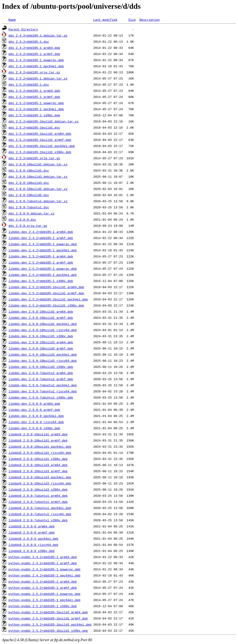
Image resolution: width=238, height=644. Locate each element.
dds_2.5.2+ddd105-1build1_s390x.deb (40, 152)
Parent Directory (23, 29)
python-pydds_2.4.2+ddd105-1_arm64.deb (43, 557)
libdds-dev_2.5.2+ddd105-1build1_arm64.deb (46, 287)
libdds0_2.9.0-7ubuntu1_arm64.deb (38, 496)
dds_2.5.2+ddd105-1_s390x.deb (34, 115)
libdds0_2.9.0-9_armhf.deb (32, 532)
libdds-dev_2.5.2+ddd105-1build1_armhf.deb (46, 293)
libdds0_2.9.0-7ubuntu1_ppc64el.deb (40, 508)
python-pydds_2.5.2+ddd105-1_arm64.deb (43, 581)
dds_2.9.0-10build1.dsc (29, 170)
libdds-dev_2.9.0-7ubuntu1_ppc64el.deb (43, 385)
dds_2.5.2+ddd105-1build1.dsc (34, 127)
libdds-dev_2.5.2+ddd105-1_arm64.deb (41, 256)
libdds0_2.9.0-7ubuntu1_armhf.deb (38, 502)
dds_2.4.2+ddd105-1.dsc (29, 42)
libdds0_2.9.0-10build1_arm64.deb (38, 434)
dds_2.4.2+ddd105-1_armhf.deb (34, 54)
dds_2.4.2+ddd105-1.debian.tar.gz (38, 35)
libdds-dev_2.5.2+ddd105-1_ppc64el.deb (43, 275)
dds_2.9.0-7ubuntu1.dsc (29, 207)
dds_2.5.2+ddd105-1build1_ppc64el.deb (42, 146)
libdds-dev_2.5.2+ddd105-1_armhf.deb (41, 262)
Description (150, 20)
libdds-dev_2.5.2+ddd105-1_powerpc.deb (43, 269)
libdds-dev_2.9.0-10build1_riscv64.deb (43, 330)
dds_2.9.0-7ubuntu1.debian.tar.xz (38, 201)
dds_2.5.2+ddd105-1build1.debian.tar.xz (43, 121)
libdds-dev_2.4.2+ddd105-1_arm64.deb (41, 232)
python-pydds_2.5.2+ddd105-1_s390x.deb (43, 606)
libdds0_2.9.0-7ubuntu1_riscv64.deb (40, 514)
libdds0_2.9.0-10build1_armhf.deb (38, 440)
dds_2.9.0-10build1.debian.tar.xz (38, 164)
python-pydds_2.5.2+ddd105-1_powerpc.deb (44, 594)
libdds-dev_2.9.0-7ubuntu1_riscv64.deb (43, 391)
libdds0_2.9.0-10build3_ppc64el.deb (40, 477)
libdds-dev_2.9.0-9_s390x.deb (34, 428)
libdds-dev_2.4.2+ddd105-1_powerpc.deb (43, 244)
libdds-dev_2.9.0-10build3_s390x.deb (41, 367)
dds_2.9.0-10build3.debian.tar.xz (38, 177)
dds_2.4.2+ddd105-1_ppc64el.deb (36, 66)
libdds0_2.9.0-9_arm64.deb (32, 526)
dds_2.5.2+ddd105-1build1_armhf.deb (40, 140)
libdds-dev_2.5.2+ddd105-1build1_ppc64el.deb (48, 299)
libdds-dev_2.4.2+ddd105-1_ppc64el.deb (43, 250)
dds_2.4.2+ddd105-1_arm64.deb (34, 48)
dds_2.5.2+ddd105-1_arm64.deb (34, 91)
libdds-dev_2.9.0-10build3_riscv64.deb (43, 361)
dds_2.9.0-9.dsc (22, 219)
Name (12, 20)
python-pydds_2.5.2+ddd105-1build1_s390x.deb (48, 631)
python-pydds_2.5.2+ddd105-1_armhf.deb (43, 588)
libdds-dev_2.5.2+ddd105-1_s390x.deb (41, 281)
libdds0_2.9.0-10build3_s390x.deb (38, 489)
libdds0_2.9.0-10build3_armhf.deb (38, 471)
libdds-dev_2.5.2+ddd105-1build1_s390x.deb (46, 305)
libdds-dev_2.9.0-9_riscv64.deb (36, 422)
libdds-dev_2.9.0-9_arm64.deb (34, 404)
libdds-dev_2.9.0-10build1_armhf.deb (41, 318)
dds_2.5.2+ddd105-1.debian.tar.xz (38, 78)
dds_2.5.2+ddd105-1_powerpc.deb (36, 103)
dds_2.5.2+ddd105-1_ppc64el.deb (36, 109)
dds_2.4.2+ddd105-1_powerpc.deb (36, 60)
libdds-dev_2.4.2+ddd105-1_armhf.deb (41, 238)
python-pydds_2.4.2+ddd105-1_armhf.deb (43, 563)
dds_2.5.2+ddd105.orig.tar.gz (34, 158)
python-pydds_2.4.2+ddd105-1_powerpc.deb (44, 569)
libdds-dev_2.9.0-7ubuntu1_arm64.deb (41, 373)
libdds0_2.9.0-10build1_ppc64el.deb (40, 446)
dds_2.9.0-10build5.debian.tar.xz (38, 189)
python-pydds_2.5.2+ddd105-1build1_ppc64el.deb (50, 624)
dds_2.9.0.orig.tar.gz (28, 226)
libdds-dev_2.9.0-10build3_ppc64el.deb (43, 354)
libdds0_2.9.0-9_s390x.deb (32, 551)
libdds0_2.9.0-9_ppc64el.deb (33, 539)
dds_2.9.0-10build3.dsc (29, 183)
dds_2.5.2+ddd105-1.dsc (29, 84)
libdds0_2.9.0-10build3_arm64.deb (38, 465)
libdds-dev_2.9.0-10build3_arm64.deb (41, 342)
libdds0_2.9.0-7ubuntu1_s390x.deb (38, 520)
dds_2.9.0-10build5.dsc (29, 195)
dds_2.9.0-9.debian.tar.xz (32, 213)
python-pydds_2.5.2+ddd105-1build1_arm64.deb (48, 612)
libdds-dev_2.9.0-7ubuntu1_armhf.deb (41, 379)
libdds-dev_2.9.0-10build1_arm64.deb (41, 311)
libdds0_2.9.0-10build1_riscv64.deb (40, 453)
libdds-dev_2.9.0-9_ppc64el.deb (36, 416)
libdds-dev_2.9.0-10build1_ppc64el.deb (43, 324)
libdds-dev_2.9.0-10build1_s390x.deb (41, 336)
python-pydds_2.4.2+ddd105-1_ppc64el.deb (44, 575)
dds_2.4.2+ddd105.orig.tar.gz (34, 72)
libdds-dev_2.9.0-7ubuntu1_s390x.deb (41, 397)
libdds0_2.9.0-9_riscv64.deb (33, 545)
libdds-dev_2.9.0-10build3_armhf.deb (41, 348)
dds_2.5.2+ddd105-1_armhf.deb (34, 97)
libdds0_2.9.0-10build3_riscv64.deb (40, 483)
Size (132, 20)
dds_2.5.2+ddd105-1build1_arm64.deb (40, 134)
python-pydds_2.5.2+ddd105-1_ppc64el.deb (44, 600)
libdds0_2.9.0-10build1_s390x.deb (38, 459)
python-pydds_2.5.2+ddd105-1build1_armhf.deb (48, 618)
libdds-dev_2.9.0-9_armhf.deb (34, 410)
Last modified (105, 20)
